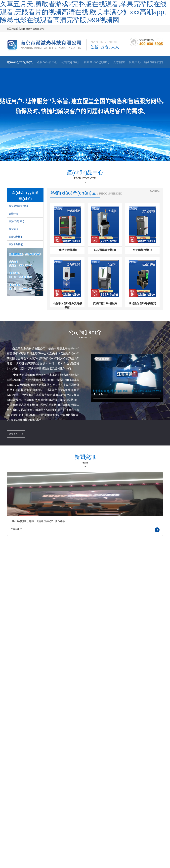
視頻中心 (135, 62)
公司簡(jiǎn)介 (71, 62)
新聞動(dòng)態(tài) (96, 62)
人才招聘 (119, 62)
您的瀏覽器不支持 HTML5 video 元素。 (127, 374)
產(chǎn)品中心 (47, 62)
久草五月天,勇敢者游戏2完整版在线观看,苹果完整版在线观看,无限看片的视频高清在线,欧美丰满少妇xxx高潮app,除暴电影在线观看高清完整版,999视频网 (83, 12)
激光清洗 (13, 229)
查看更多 (16, 434)
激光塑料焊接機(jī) (18, 206)
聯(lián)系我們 (154, 62)
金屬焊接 (13, 214)
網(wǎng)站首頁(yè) (20, 62)
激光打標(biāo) (16, 221)
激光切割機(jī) (16, 237)
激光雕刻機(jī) (16, 244)
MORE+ (155, 191)
